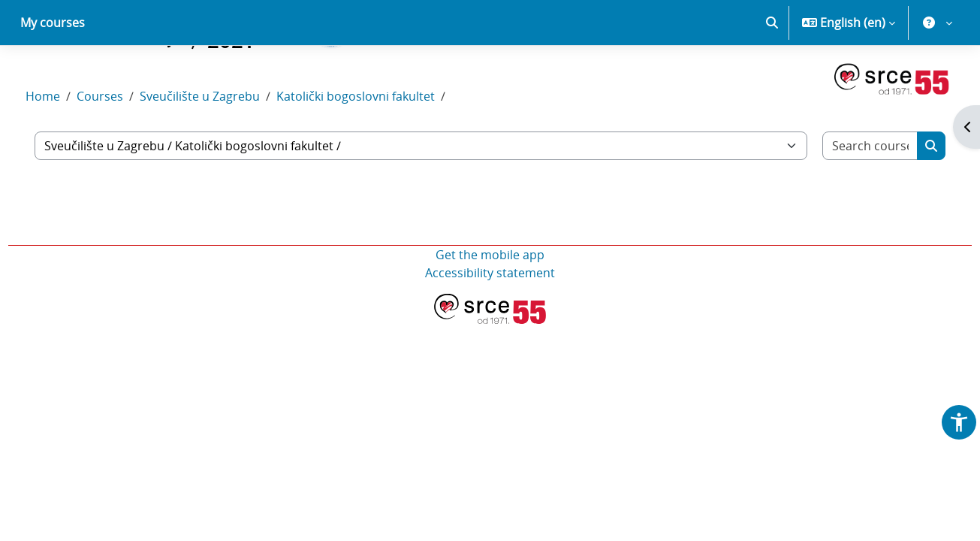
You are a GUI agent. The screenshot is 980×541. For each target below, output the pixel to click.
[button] (772, 75)
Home (71, 149)
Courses (128, 149)
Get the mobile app (490, 307)
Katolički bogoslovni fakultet (383, 149)
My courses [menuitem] (53, 75)
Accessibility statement (490, 325)
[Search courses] (846, 198)
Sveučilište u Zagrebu (228, 149)
